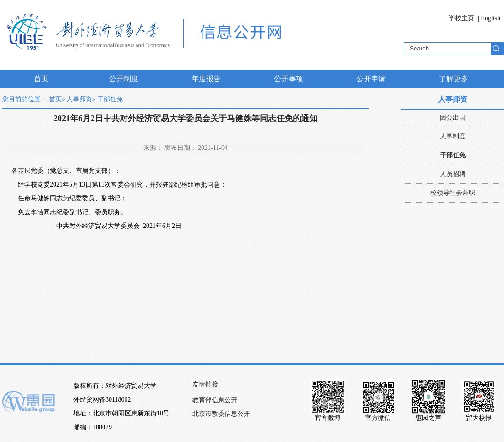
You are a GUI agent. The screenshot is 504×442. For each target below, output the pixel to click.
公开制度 (124, 79)
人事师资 (79, 99)
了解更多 (454, 79)
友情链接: (206, 384)
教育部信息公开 (215, 400)
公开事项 (289, 79)
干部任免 (453, 155)
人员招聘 (453, 174)
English (490, 18)
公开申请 (371, 79)
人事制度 (453, 136)
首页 (41, 79)
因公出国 (453, 118)
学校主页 (461, 18)
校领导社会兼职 (453, 193)
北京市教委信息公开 (221, 414)
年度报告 (206, 79)
